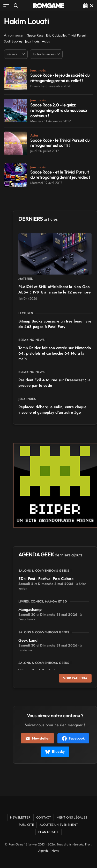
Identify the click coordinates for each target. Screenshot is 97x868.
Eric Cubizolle (56, 35)
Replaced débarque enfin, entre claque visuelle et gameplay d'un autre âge (52, 410)
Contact (44, 817)
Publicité (26, 825)
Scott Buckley (13, 41)
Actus (46, 41)
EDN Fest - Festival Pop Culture (46, 579)
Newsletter (38, 738)
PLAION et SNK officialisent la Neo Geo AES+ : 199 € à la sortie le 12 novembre (54, 289)
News (55, 851)
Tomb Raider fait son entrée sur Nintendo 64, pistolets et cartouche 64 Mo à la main (55, 353)
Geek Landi (28, 640)
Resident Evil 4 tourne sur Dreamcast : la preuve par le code (54, 383)
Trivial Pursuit (77, 35)
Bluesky (55, 751)
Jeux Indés (32, 41)
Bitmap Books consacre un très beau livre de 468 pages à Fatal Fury (55, 324)
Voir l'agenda (75, 678)
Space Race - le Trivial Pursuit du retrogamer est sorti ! (60, 143)
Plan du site (48, 832)
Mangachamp (30, 609)
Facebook (73, 738)
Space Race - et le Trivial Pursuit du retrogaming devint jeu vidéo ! (60, 175)
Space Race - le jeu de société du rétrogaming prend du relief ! (60, 78)
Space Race (35, 35)
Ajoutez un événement (59, 825)
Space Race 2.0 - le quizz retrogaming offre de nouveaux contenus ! (59, 110)
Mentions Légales (72, 817)
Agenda (43, 851)
